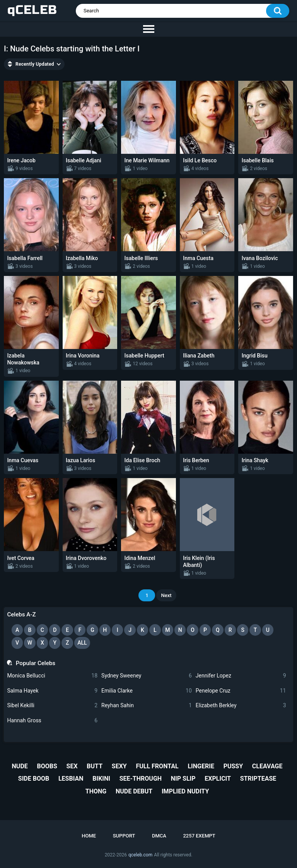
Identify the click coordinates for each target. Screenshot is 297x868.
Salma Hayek (52, 691)
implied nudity (185, 791)
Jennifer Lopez (241, 676)
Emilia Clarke (147, 691)
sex (72, 766)
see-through (141, 779)
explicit (218, 779)
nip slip (183, 779)
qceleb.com (140, 855)
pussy (233, 766)
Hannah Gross (52, 721)
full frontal (157, 766)
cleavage (267, 766)
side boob (34, 779)
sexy (119, 766)
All (82, 643)
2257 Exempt (199, 836)
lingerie (201, 766)
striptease (258, 779)
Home (89, 836)
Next (166, 595)
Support (124, 836)
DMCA (159, 836)
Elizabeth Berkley (241, 705)
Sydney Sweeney (147, 676)
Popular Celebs (36, 663)
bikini (101, 779)
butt (95, 766)
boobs (47, 766)
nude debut (134, 791)
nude (20, 766)
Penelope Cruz (241, 691)
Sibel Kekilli (52, 705)
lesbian (71, 779)
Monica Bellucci (52, 676)
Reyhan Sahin (147, 705)
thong (96, 791)
